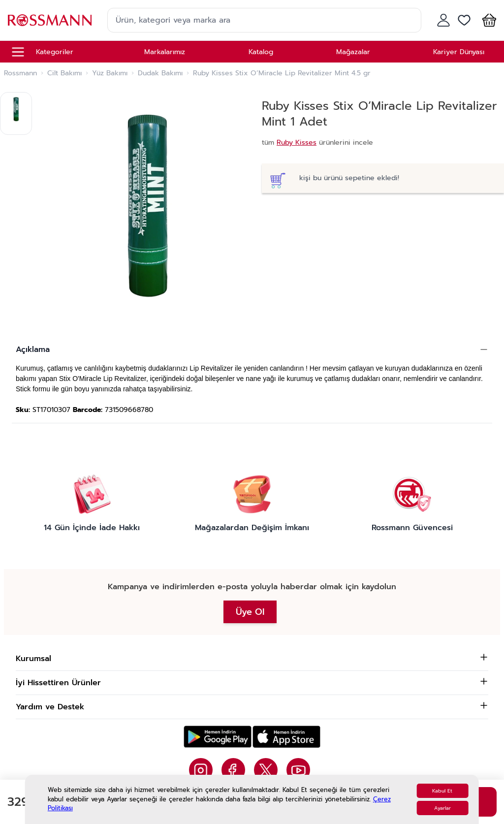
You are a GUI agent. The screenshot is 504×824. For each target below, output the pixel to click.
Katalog (261, 52)
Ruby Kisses (297, 143)
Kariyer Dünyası (459, 52)
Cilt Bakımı (64, 73)
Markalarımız (165, 52)
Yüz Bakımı (110, 73)
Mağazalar (353, 52)
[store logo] (50, 20)
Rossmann (20, 73)
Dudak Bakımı (160, 73)
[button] (487, 20)
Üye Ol (250, 612)
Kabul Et (442, 791)
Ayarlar (442, 808)
